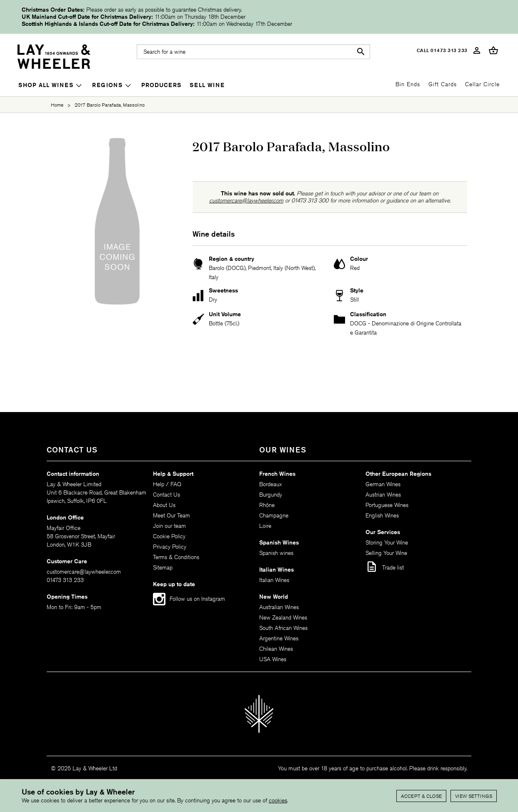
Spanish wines (276, 553)
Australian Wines (279, 607)
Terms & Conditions (176, 557)
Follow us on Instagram (197, 599)
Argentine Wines (279, 638)
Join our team (169, 526)
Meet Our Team (171, 515)
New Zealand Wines (283, 617)
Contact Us (166, 495)
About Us (164, 505)
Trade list (385, 567)
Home (57, 105)
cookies (278, 800)
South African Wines (283, 628)
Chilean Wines (276, 649)
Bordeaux (270, 484)
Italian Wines (274, 580)
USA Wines (273, 659)
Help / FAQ (167, 484)
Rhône (267, 505)
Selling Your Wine (386, 553)
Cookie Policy (169, 536)
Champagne (274, 515)
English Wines (382, 515)
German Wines (383, 484)
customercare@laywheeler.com (246, 200)
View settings (474, 796)
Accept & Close (421, 796)
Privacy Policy (170, 547)
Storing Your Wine (387, 542)
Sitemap (163, 567)
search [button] (361, 52)
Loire (265, 526)
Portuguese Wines (387, 505)
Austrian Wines (383, 495)
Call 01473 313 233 (442, 50)
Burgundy (271, 495)
